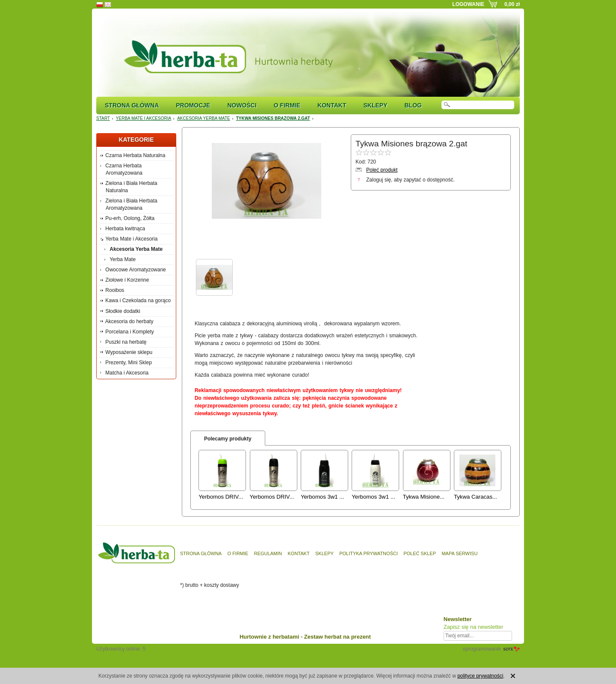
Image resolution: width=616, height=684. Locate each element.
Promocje (193, 105)
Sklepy (375, 105)
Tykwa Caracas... (475, 497)
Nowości (242, 105)
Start (103, 118)
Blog (413, 105)
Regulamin (268, 553)
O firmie (287, 105)
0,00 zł (512, 4)
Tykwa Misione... (424, 497)
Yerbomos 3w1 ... (322, 497)
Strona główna (132, 105)
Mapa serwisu (459, 553)
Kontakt (332, 105)
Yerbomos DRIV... (221, 497)
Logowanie (468, 4)
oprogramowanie (482, 649)
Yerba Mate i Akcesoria (144, 118)
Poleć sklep (420, 553)
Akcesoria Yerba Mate (204, 118)
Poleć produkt (382, 170)
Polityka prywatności (369, 553)
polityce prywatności (480, 676)
